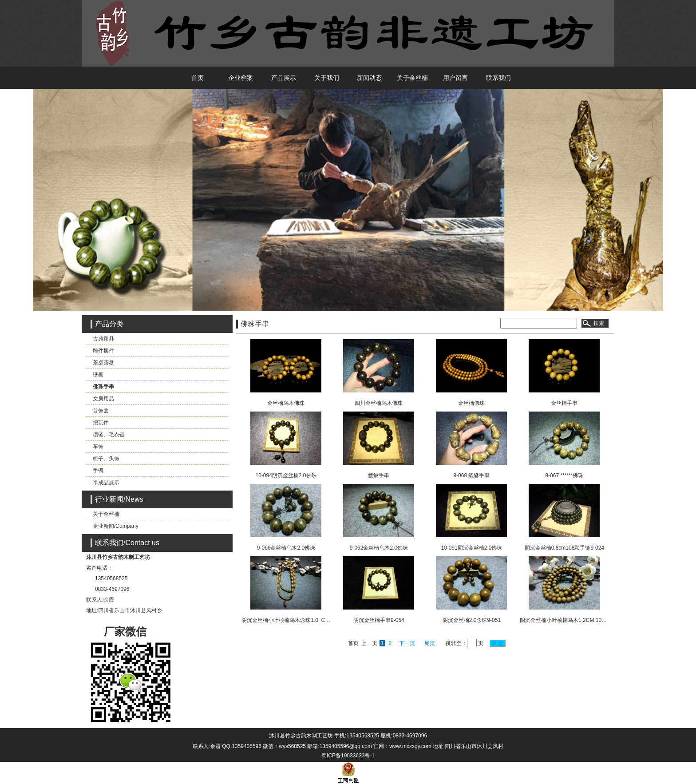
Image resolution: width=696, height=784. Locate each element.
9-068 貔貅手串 (471, 475)
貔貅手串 (379, 475)
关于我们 (327, 78)
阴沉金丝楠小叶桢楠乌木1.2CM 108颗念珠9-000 (577, 620)
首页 (198, 78)
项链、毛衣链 (109, 435)
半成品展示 (106, 483)
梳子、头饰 (106, 459)
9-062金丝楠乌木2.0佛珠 (379, 548)
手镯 (98, 471)
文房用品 (103, 399)
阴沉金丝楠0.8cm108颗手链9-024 (564, 548)
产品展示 (284, 78)
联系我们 (498, 78)
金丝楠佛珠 (471, 403)
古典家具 (103, 339)
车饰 (98, 447)
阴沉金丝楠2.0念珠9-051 (472, 620)
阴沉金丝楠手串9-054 (379, 620)
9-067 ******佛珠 (564, 475)
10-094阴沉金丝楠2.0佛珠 (286, 475)
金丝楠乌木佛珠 (286, 403)
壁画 (98, 375)
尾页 (430, 643)
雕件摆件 (103, 351)
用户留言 (455, 78)
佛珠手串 (103, 387)
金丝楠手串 (564, 403)
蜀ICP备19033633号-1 (348, 756)
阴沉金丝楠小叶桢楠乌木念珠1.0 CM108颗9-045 (299, 620)
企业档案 (241, 78)
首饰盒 (101, 411)
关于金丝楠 (412, 78)
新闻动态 (369, 78)
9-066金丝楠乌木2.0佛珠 (286, 548)
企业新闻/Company (116, 526)
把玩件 (101, 423)
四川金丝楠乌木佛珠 (379, 403)
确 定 (498, 643)
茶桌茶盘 (103, 363)
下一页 (407, 643)
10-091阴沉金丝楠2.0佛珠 (471, 548)
